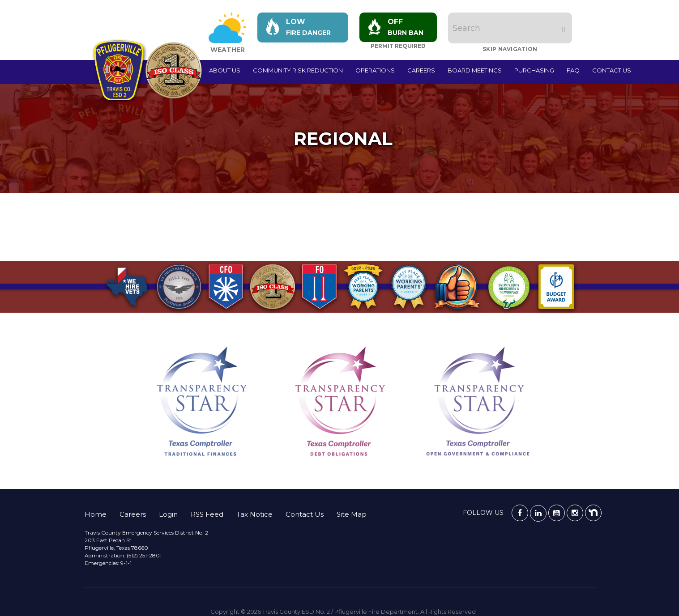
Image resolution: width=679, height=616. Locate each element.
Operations (375, 70)
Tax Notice (254, 514)
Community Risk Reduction (298, 70)
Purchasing (534, 70)
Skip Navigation (510, 49)
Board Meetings (475, 70)
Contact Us (612, 70)
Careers (421, 70)
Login (168, 514)
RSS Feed (207, 514)
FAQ (573, 70)
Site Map (352, 514)
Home (96, 514)
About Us (225, 70)
